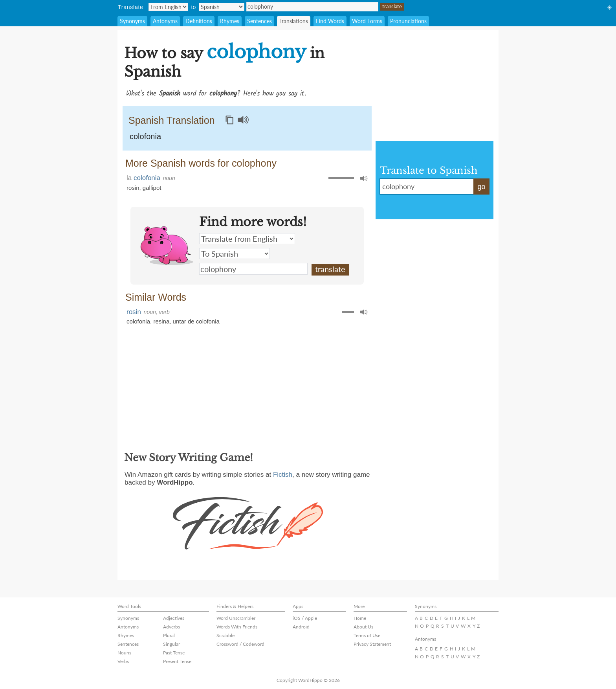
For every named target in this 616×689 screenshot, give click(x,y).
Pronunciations (408, 21)
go (481, 187)
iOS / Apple (305, 618)
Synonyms (132, 21)
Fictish (283, 475)
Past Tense (174, 653)
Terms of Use (367, 635)
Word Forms (367, 21)
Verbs (123, 661)
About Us (363, 627)
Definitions (199, 21)
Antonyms (165, 21)
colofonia (145, 136)
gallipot (152, 188)
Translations (294, 21)
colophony (312, 7)
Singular (171, 644)
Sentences (259, 21)
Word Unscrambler (236, 618)
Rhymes (230, 21)
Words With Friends (237, 627)
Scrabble (225, 635)
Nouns (124, 653)
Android (301, 627)
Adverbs (171, 627)
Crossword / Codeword (240, 644)
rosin (133, 188)
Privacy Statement (372, 644)
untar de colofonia (196, 321)
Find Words (330, 21)
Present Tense (177, 661)
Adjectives (174, 618)
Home (360, 618)
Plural (169, 635)
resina (161, 321)
